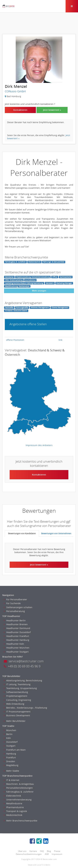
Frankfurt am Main (15, 750)
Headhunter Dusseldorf (17, 632)
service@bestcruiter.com (24, 661)
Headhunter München (17, 648)
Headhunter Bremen (16, 624)
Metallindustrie (13, 803)
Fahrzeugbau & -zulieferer (19, 792)
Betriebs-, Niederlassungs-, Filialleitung (25, 708)
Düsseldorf (11, 742)
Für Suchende (12, 603)
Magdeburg (11, 765)
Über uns (22, 851)
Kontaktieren (20, 110)
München (10, 730)
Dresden (9, 761)
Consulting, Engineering (17, 700)
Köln (7, 738)
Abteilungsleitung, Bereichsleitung (23, 680)
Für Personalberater (15, 599)
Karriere (33, 851)
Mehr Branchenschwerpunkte (21, 821)
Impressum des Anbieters (39, 445)
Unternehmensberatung (18, 800)
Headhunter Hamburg (17, 640)
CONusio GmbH (15, 91)
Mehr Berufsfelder (15, 721)
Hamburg (10, 754)
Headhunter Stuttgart (16, 652)
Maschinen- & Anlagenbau (19, 784)
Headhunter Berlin (15, 620)
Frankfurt (10, 757)
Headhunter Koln (14, 644)
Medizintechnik (13, 815)
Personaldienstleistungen (18, 788)
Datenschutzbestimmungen (29, 854)
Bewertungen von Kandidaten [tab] (22, 533)
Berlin (8, 734)
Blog (49, 851)
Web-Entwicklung (14, 704)
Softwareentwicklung (16, 692)
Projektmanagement (16, 696)
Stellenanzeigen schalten (18, 607)
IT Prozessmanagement (17, 712)
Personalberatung (14, 611)
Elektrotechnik (12, 796)
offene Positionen (15, 340)
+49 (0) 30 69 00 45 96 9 (22, 666)
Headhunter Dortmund (17, 628)
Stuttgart (10, 746)
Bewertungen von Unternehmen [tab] (56, 533)
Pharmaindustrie (14, 807)
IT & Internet (12, 780)
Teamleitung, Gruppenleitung (20, 688)
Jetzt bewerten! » (52, 110)
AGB (47, 854)
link (60, 340)
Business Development (17, 715)
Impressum (57, 854)
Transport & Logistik (15, 811)
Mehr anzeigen (39, 291)
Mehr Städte (11, 771)
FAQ (42, 851)
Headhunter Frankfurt (16, 636)
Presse (57, 851)
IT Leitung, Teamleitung (17, 684)
